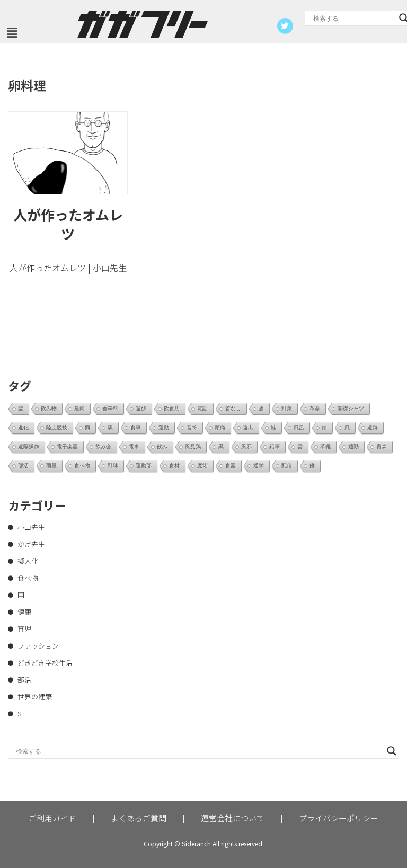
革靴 (325, 446)
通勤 (353, 446)
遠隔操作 (29, 446)
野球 (113, 466)
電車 (134, 446)
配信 (287, 466)
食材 (174, 466)
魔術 (202, 466)
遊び (141, 408)
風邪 (246, 446)
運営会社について (233, 818)
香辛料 (110, 408)
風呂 (299, 427)
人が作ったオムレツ (68, 224)
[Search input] (353, 18)
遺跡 (373, 427)
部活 (23, 466)
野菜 (287, 408)
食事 (136, 427)
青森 (382, 446)
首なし (233, 408)
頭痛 (220, 427)
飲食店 (172, 408)
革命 (315, 408)
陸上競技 (57, 427)
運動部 (144, 466)
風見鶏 (193, 446)
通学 (259, 466)
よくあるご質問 (139, 818)
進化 (23, 427)
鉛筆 (275, 446)
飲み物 (49, 408)
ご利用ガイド (52, 818)
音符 (192, 427)
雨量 (51, 466)
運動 (164, 427)
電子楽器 (67, 446)
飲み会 (103, 446)
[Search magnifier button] (392, 751)
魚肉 (79, 408)
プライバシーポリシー (339, 818)
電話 (202, 408)
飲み (162, 446)
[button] (12, 33)
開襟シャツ (351, 408)
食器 (231, 466)
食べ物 (82, 466)
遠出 (248, 427)
